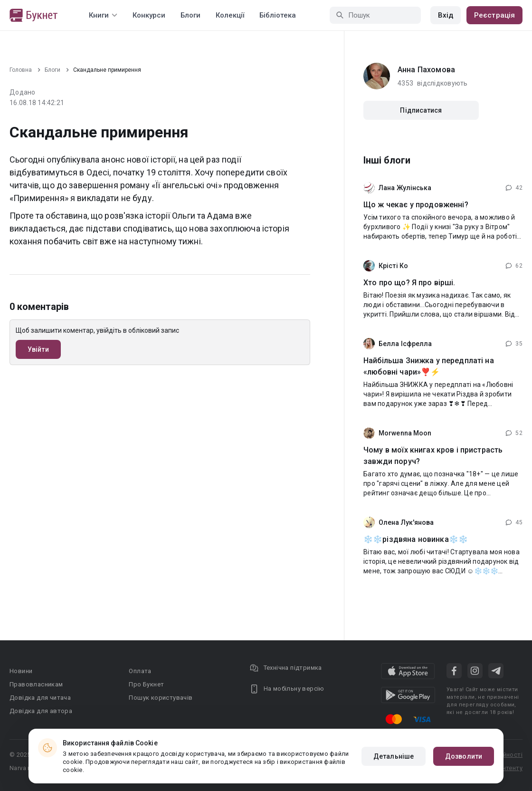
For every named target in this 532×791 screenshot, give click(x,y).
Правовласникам (36, 684)
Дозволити (464, 756)
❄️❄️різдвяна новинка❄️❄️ (416, 539)
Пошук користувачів (161, 698)
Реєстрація (494, 15)
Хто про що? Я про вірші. (409, 283)
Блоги (190, 15)
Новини (21, 671)
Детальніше (394, 756)
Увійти (38, 349)
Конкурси (149, 15)
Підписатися (421, 110)
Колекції (230, 15)
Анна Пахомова (426, 70)
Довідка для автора (41, 711)
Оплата (140, 671)
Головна (21, 70)
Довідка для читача (40, 698)
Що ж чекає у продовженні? (416, 205)
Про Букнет (146, 684)
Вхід (446, 15)
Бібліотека (278, 15)
